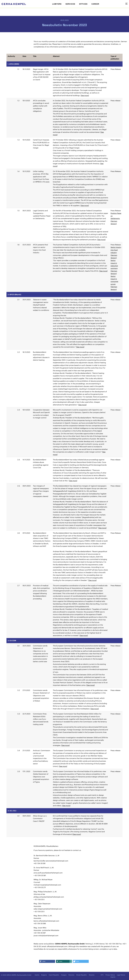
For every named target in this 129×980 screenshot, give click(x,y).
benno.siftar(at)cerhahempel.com (46, 921)
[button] (47, 961)
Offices (83, 4)
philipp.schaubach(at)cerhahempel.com (49, 897)
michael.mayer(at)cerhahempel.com (47, 885)
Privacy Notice (110, 975)
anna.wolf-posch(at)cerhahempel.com (48, 873)
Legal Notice (121, 975)
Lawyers (57, 4)
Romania (71, 975)
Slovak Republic (82, 975)
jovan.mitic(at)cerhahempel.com (46, 936)
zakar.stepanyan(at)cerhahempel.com (48, 909)
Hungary (64, 975)
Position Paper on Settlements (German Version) (116, 219)
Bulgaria (44, 975)
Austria (37, 975)
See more (85, 95)
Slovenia (92, 975)
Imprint (113, 977)
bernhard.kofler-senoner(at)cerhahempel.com (51, 861)
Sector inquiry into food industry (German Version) (116, 253)
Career (95, 4)
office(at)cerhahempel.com (57, 946)
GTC (102, 975)
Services (70, 4)
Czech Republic (54, 975)
